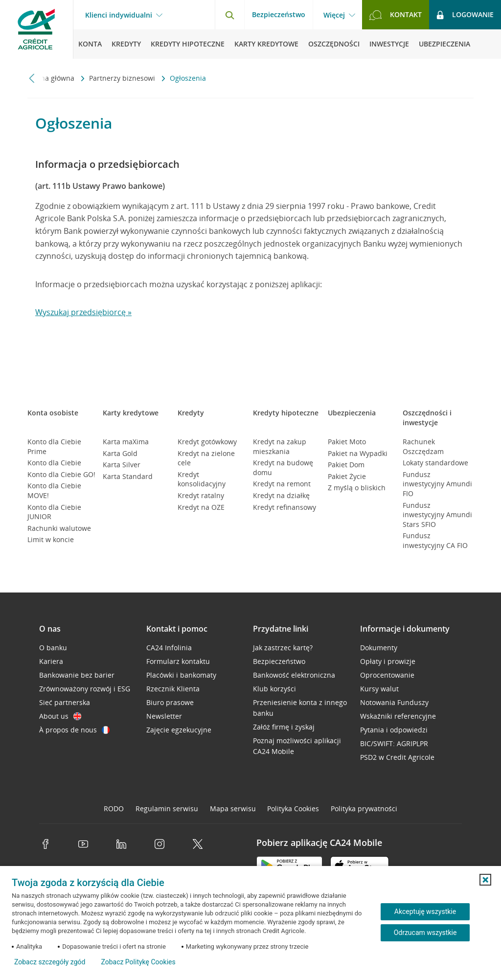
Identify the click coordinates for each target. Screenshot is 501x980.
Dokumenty (379, 648)
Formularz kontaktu (178, 661)
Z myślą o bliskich (357, 488)
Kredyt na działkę (281, 495)
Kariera (51, 661)
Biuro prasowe (170, 702)
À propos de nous (74, 730)
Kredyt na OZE (201, 507)
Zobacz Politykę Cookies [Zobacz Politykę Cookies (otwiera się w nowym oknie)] (138, 962)
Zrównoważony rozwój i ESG (85, 689)
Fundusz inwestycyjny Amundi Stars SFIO (437, 515)
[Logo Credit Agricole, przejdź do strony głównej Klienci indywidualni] (37, 29)
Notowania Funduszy (394, 702)
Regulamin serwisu (167, 809)
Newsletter (164, 716)
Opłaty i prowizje (388, 661)
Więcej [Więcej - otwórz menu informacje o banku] (334, 15)
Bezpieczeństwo (279, 14)
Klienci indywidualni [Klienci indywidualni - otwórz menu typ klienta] (119, 15)
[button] (485, 880)
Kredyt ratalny (201, 495)
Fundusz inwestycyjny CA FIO (435, 540)
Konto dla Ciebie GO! (61, 474)
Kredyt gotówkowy (207, 442)
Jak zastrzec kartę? (283, 648)
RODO (114, 809)
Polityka (293, 809)
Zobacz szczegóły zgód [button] (50, 962)
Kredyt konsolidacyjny (202, 479)
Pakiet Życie (347, 476)
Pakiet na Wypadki (358, 453)
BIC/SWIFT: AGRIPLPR (394, 743)
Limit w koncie (51, 539)
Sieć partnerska (65, 702)
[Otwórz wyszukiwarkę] (229, 15)
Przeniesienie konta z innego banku (300, 708)
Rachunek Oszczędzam (423, 446)
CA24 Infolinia (169, 648)
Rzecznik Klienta (173, 689)
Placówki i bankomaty (181, 675)
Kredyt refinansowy (285, 507)
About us (60, 716)
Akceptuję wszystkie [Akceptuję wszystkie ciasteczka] (425, 912)
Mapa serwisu (233, 809)
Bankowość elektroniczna (294, 675)
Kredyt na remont (282, 484)
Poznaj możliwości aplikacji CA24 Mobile (297, 746)
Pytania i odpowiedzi (394, 730)
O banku (53, 648)
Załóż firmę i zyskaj (284, 727)
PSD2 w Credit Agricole (397, 757)
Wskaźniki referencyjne (398, 716)
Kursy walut (379, 689)
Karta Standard (128, 476)
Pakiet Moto (347, 442)
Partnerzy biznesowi (123, 78)
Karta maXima (126, 442)
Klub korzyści (274, 689)
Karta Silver (122, 465)
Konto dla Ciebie (54, 463)
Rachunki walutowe (59, 528)
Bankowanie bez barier (77, 675)
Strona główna (52, 78)
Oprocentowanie (387, 675)
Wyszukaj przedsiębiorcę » (83, 312)
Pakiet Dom (346, 465)
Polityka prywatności (364, 809)
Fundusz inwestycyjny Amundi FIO (437, 484)
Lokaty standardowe (435, 463)
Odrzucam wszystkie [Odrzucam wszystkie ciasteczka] (425, 933)
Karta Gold (120, 453)
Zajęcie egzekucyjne (179, 730)
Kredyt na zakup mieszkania (280, 446)
